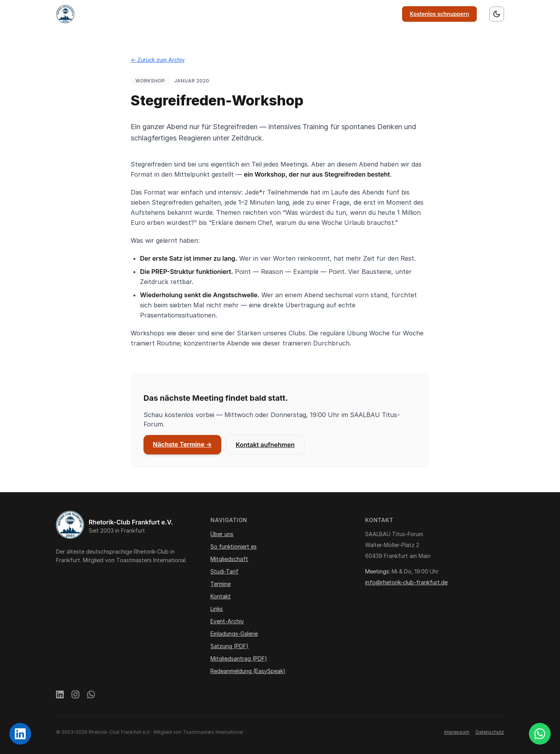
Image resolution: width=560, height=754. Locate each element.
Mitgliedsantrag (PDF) (239, 658)
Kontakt (353, 14)
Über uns (178, 14)
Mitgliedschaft (279, 14)
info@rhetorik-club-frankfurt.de (406, 582)
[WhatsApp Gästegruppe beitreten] (540, 734)
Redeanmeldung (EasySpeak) (248, 671)
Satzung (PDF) (229, 646)
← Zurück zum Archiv (158, 60)
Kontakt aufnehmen (265, 445)
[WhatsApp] (91, 696)
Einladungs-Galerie (234, 634)
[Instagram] (75, 696)
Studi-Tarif (224, 571)
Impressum (457, 732)
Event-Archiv (227, 621)
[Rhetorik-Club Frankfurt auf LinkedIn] (20, 734)
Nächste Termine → (182, 444)
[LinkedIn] (60, 696)
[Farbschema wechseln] (497, 14)
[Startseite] (65, 14)
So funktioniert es (225, 14)
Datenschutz (490, 732)
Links (383, 14)
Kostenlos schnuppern (439, 14)
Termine (320, 14)
